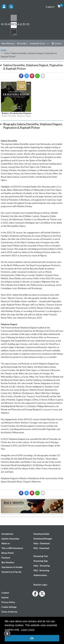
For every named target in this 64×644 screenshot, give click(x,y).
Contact (5, 593)
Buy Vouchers (8, 562)
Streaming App (41, 561)
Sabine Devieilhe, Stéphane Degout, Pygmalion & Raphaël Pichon (30, 116)
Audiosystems (40, 575)
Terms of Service (9, 612)
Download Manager (43, 539)
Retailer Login (40, 585)
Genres (57, 43)
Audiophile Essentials (40, 43)
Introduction (7, 534)
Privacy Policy (8, 602)
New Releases (8, 43)
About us (6, 543)
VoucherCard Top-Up (11, 572)
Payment (6, 558)
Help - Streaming (42, 566)
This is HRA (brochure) (12, 548)
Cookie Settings (9, 607)
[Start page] (32, 25)
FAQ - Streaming (41, 570)
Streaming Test (41, 556)
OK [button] (32, 638)
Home (4, 50)
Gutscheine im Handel (12, 567)
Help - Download (42, 543)
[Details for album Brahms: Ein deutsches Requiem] (16, 97)
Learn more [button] (28, 630)
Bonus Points (8, 553)
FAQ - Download (41, 548)
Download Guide (41, 534)
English (50, 7)
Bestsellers (22, 43)
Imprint (5, 597)
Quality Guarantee (10, 539)
